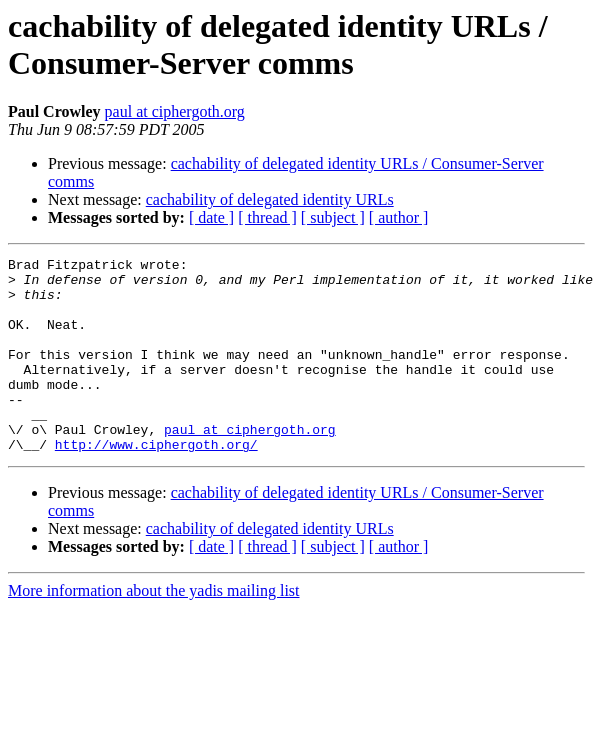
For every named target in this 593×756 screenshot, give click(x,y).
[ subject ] (333, 217)
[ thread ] (267, 217)
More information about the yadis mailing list (154, 629)
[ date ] (211, 217)
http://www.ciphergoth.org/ (156, 483)
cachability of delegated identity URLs (270, 199)
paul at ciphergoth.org (175, 111)
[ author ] (399, 217)
